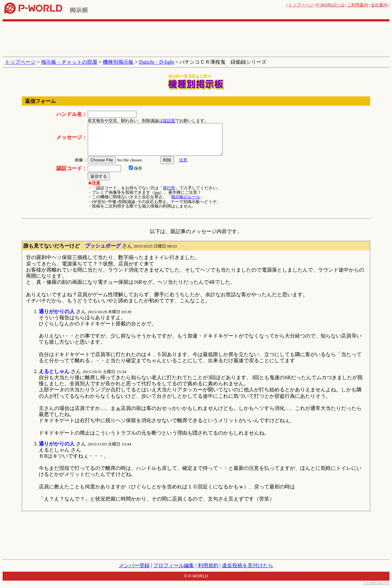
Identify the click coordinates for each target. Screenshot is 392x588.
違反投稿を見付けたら (248, 565)
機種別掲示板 (118, 62)
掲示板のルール (186, 197)
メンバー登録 (134, 565)
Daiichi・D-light (156, 62)
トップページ (301, 5)
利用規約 (208, 565)
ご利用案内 (358, 5)
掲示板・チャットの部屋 (69, 62)
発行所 (169, 188)
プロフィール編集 (174, 565)
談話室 (169, 121)
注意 (183, 160)
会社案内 (379, 5)
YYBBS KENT (376, 583)
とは (330, 5)
